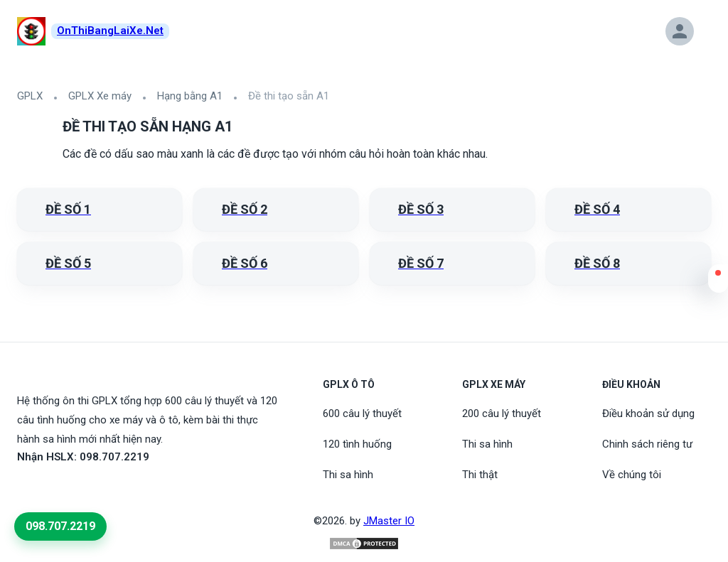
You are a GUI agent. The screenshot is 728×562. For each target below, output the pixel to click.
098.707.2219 (60, 526)
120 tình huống (357, 444)
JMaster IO (389, 521)
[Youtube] (43, 490)
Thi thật (480, 475)
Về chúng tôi (632, 475)
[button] (718, 282)
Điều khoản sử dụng (648, 414)
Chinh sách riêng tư (647, 444)
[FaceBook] (26, 490)
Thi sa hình (348, 475)
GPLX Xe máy (100, 96)
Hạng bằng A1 (190, 96)
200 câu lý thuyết (502, 414)
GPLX (30, 96)
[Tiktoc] (60, 490)
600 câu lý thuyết (362, 414)
